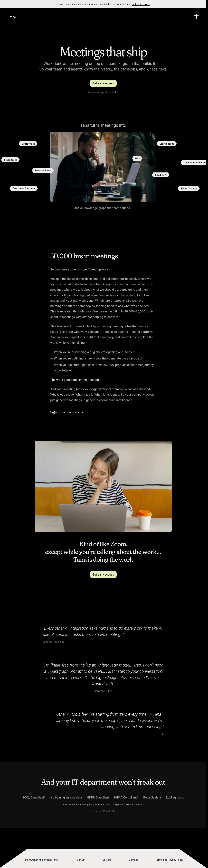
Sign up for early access (67, 412)
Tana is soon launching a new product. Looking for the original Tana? (103, 4)
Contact (133, 860)
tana (13, 17)
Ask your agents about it (103, 92)
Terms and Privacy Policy (169, 860)
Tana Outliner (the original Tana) (41, 860)
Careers (107, 860)
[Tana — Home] (196, 17)
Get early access (103, 83)
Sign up (80, 860)
